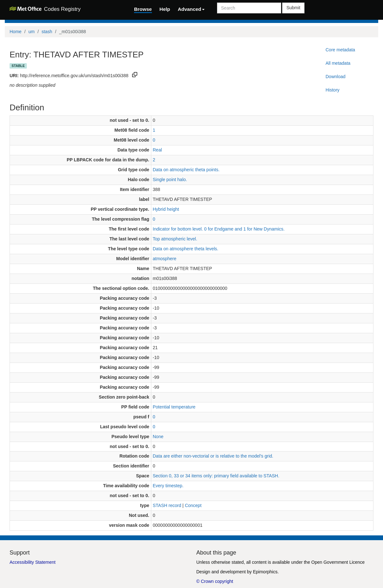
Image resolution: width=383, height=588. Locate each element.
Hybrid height (166, 209)
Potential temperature (174, 407)
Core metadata (340, 50)
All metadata (338, 63)
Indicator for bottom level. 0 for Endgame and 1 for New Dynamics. (219, 229)
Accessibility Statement (33, 562)
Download (335, 77)
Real (158, 150)
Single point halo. (170, 180)
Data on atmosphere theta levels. (186, 249)
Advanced (191, 9)
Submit (293, 8)
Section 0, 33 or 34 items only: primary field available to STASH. (216, 476)
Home (15, 32)
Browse (143, 9)
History (333, 90)
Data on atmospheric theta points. (186, 170)
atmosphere (165, 259)
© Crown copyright (215, 581)
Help (165, 9)
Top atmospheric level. (175, 239)
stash (47, 32)
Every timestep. (168, 486)
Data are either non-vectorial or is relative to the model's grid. (213, 456)
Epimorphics (265, 572)
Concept (193, 505)
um (31, 32)
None (158, 437)
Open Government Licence (338, 562)
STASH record (167, 505)
